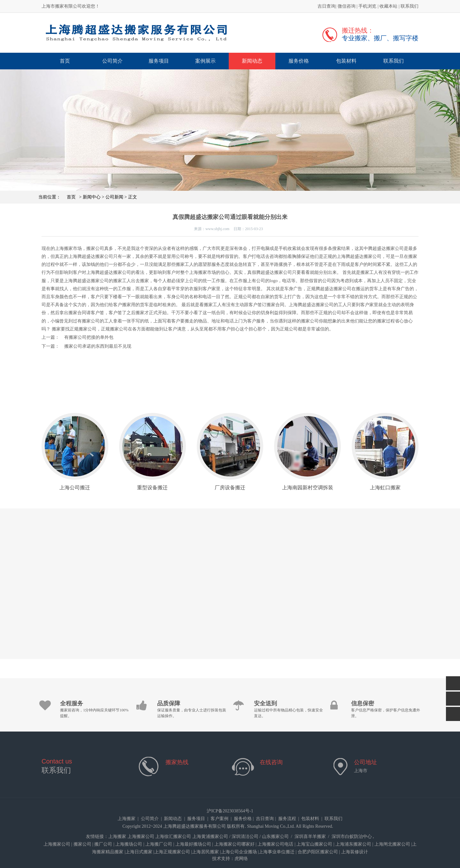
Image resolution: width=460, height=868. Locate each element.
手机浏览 (367, 6)
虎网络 (241, 859)
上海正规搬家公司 (172, 852)
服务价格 (299, 61)
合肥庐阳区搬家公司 (318, 852)
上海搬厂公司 (159, 844)
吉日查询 (326, 6)
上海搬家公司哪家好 (234, 844)
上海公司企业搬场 (239, 852)
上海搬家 (126, 819)
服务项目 (159, 61)
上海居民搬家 (205, 852)
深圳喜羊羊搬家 (310, 837)
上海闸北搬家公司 (392, 844)
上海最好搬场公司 (193, 844)
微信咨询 (347, 6)
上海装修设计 (355, 852)
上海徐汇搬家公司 (173, 837)
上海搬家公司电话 (275, 844)
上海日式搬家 (139, 852)
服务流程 (287, 819)
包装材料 (346, 61)
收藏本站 (388, 6)
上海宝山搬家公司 (314, 844)
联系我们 (410, 6)
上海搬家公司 (141, 837)
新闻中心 (92, 197)
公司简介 (112, 61)
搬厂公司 (103, 844)
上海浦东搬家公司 (353, 844)
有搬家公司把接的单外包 (89, 337)
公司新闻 (114, 197)
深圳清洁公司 (245, 837)
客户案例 (219, 819)
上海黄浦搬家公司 (210, 837)
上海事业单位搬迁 (277, 852)
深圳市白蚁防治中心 (352, 837)
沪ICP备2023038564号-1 (230, 811)
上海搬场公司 (129, 844)
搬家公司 (82, 844)
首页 (65, 61)
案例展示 (205, 61)
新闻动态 (252, 61)
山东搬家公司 (275, 837)
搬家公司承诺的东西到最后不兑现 (98, 346)
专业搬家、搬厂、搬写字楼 (380, 38)
